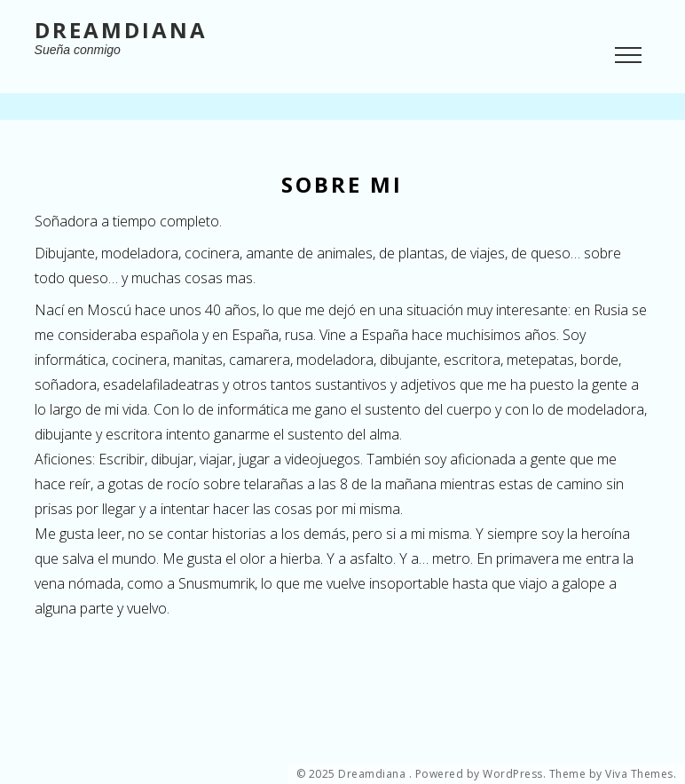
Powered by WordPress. (481, 774)
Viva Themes (639, 774)
